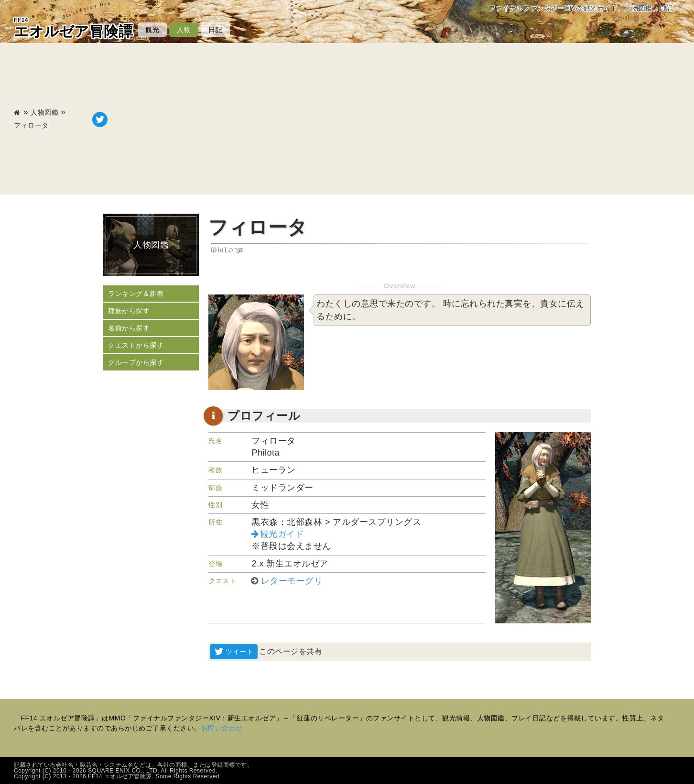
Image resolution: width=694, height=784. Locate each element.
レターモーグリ (292, 581)
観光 (152, 30)
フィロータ (31, 125)
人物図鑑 (44, 112)
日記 (215, 30)
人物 (184, 30)
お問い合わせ (222, 728)
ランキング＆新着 (136, 294)
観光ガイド (282, 534)
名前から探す (129, 328)
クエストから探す (136, 345)
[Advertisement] (394, 120)
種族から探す (129, 311)
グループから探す (136, 362)
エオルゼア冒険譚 (73, 28)
